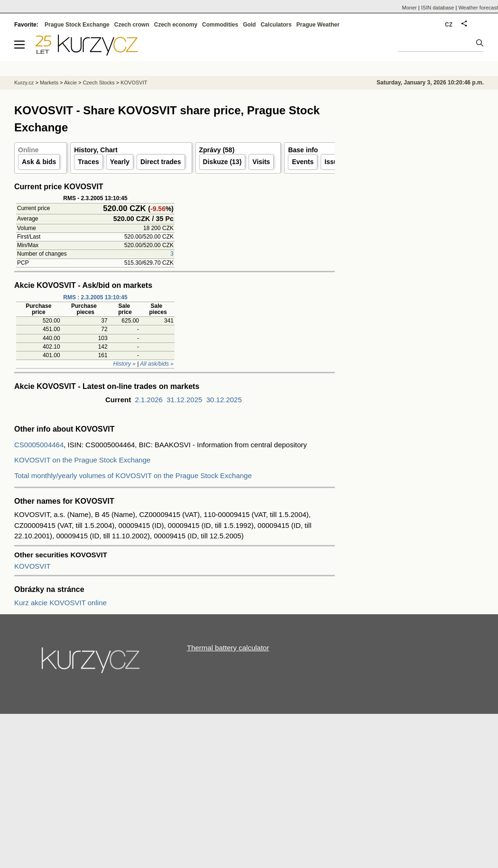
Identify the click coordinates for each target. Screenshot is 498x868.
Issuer (334, 162)
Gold (249, 25)
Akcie (70, 83)
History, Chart (96, 150)
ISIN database (438, 8)
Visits (261, 162)
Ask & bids (39, 162)
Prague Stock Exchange (77, 25)
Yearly (120, 162)
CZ (449, 25)
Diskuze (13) (222, 162)
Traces (88, 162)
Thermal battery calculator (228, 648)
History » (124, 364)
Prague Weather (318, 25)
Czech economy (176, 25)
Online (28, 150)
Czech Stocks (98, 83)
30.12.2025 (224, 400)
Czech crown (132, 25)
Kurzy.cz (24, 83)
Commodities (220, 25)
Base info (303, 150)
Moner (410, 8)
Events (303, 162)
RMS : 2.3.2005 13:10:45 (95, 297)
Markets (49, 83)
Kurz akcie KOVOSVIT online (60, 603)
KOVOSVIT (32, 566)
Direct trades (161, 162)
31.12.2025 (184, 400)
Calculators (276, 25)
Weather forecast (478, 8)
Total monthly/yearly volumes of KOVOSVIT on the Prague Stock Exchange (133, 476)
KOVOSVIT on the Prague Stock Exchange (82, 460)
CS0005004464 (39, 445)
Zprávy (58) (217, 150)
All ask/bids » (157, 364)
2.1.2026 (149, 400)
